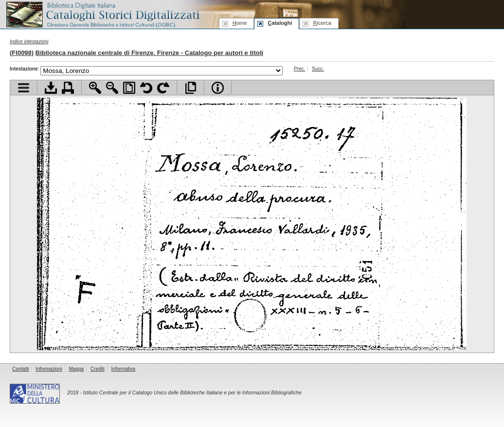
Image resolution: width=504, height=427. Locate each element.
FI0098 (21, 53)
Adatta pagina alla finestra (129, 88)
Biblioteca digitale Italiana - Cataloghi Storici (102, 14)
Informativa (123, 369)
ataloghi (280, 23)
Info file (218, 88)
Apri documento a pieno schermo (190, 88)
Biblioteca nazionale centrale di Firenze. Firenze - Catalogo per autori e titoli (149, 53)
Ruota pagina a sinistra (146, 88)
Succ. (318, 69)
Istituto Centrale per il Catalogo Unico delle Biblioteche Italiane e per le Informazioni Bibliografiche (192, 393)
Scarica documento (51, 88)
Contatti (20, 369)
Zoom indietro (112, 88)
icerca (322, 23)
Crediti (98, 369)
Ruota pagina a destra (163, 88)
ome (240, 23)
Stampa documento (68, 88)
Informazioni (49, 369)
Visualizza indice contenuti (24, 88)
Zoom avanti (95, 88)
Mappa (77, 369)
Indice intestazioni (29, 42)
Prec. (299, 69)
